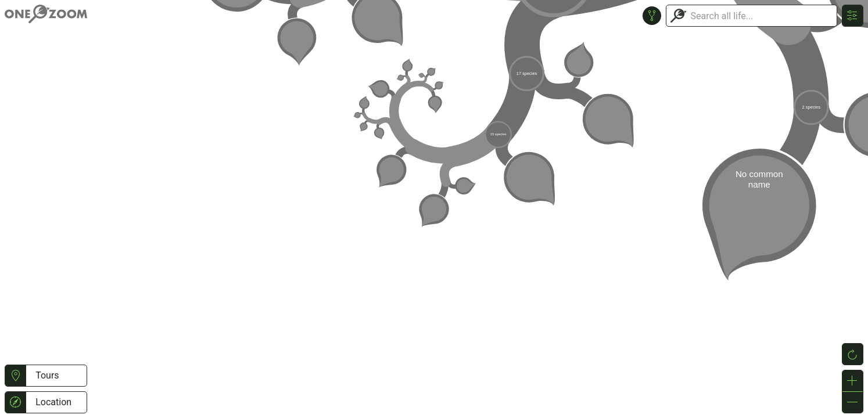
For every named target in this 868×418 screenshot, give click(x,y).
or (434, 209)
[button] (15, 376)
